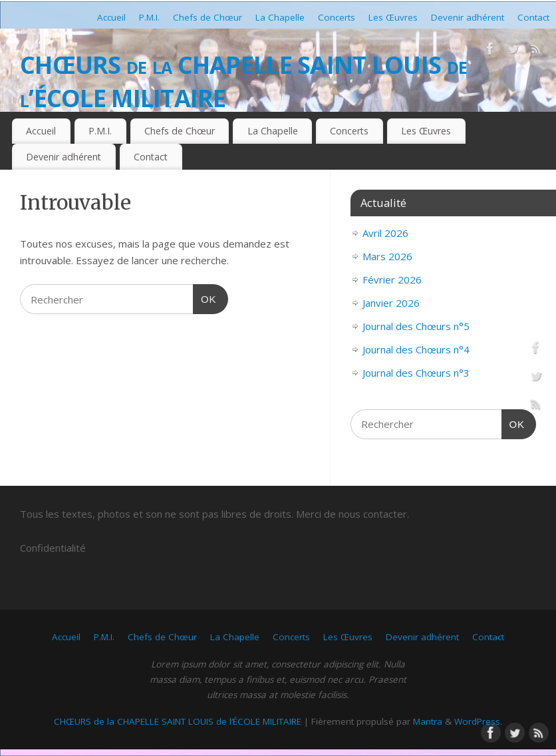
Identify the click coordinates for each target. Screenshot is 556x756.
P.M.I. (149, 17)
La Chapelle (280, 17)
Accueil (111, 17)
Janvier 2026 (391, 303)
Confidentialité (53, 548)
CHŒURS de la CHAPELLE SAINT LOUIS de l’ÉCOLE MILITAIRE (243, 82)
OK (205, 297)
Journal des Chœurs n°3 (416, 373)
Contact (533, 17)
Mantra (428, 721)
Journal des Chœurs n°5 (416, 326)
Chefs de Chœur (208, 17)
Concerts (337, 17)
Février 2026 (392, 280)
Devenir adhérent (468, 17)
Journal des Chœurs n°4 (416, 349)
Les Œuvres (393, 17)
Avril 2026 (385, 233)
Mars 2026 (387, 256)
